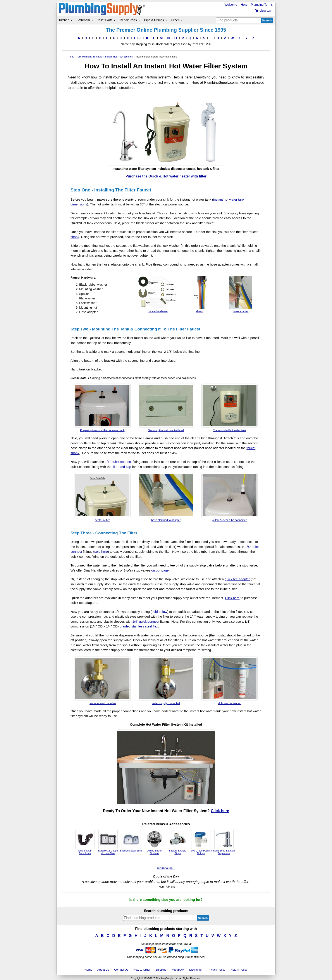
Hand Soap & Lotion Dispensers (224, 842)
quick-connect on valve (102, 681)
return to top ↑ (166, 868)
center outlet (102, 497)
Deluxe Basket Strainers (154, 842)
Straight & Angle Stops (178, 842)
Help (244, 5)
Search (267, 20)
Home (89, 970)
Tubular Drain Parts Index (85, 842)
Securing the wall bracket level (166, 408)
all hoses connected (230, 681)
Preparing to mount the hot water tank (102, 408)
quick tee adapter (237, 579)
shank (75, 237)
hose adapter (241, 294)
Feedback (178, 970)
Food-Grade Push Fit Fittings (201, 842)
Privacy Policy (216, 970)
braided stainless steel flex (139, 626)
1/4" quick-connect (118, 462)
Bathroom (85, 20)
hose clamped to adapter (166, 497)
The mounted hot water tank (230, 408)
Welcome (231, 5)
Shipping (161, 970)
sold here (101, 552)
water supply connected (166, 681)
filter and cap (122, 467)
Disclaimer (196, 970)
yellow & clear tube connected (230, 497)
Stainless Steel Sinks (131, 841)
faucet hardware (158, 294)
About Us (103, 970)
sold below (159, 612)
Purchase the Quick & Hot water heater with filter (166, 176)
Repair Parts (130, 20)
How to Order (142, 970)
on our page (160, 570)
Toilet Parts (106, 20)
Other (177, 20)
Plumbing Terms (262, 5)
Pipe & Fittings (156, 20)
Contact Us (121, 970)
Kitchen (66, 20)
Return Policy (239, 970)
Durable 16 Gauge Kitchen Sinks (108, 842)
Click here (232, 598)
